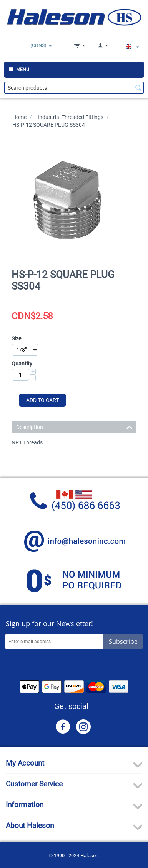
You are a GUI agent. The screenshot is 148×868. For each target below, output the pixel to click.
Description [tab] (74, 426)
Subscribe (123, 642)
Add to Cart (42, 400)
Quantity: (22, 364)
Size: (17, 338)
